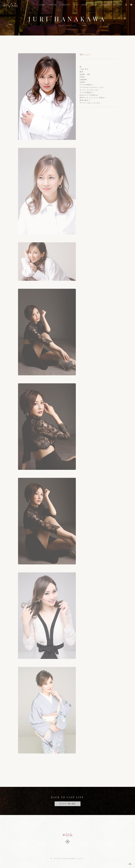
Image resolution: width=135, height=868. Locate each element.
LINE (131, 5)
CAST (76, 5)
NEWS (85, 5)
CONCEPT (65, 5)
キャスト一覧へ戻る (68, 804)
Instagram (126, 5)
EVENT (94, 5)
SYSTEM (53, 5)
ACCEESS (105, 5)
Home (42, 5)
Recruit (118, 5)
